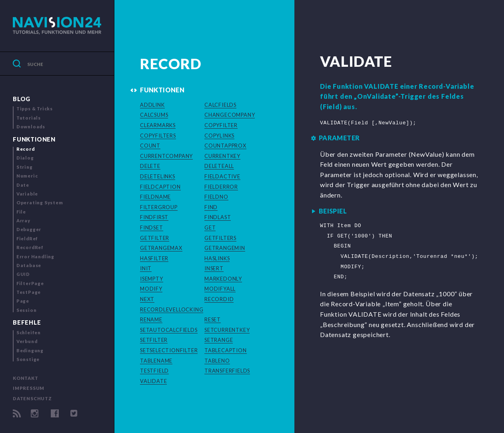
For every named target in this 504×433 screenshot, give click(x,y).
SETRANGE (219, 340)
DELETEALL (219, 166)
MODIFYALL (220, 289)
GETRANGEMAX (161, 248)
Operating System (40, 203)
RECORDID (219, 299)
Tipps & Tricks (35, 109)
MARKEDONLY (223, 279)
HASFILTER (154, 258)
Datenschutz (32, 398)
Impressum (29, 388)
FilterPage (30, 283)
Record (26, 149)
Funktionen (34, 139)
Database (29, 265)
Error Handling (35, 256)
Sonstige (28, 359)
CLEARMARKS (158, 125)
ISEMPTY (152, 279)
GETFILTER (155, 238)
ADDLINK (152, 105)
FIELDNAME (155, 197)
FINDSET (152, 227)
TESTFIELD (154, 371)
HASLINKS (217, 258)
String (25, 167)
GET (210, 227)
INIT (146, 268)
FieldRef (27, 238)
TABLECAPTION (226, 350)
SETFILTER (154, 340)
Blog (22, 99)
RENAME (151, 319)
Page (23, 301)
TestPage (29, 292)
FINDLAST (218, 217)
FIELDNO (216, 197)
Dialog (25, 158)
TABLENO (217, 361)
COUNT (150, 146)
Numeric (27, 176)
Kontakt (26, 378)
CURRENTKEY (222, 156)
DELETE (150, 166)
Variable (27, 194)
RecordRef (30, 247)
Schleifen (29, 332)
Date (23, 185)
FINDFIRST (154, 217)
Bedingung (30, 350)
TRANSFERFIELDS (227, 371)
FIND (211, 207)
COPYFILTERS (158, 136)
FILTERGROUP (159, 207)
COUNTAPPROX (225, 146)
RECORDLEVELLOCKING (172, 309)
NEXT (147, 299)
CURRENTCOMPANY (166, 156)
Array (23, 220)
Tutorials (29, 118)
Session (27, 310)
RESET (213, 319)
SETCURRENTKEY (227, 330)
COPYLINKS (219, 136)
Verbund (27, 341)
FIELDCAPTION (160, 187)
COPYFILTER (221, 125)
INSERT (214, 268)
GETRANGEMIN (225, 248)
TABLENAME (156, 361)
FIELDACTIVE (222, 176)
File (21, 212)
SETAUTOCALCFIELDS (169, 330)
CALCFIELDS (220, 105)
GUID (23, 274)
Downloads (31, 127)
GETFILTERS (220, 238)
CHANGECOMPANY (230, 115)
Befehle (27, 322)
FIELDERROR (221, 187)
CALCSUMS (154, 115)
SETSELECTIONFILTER (169, 350)
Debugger (29, 229)
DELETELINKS (158, 176)
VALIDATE (153, 381)
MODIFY (151, 289)
